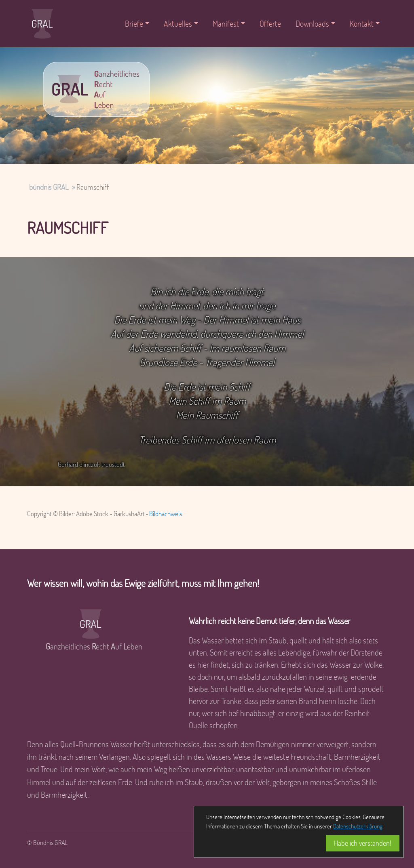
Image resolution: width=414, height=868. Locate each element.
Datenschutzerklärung (358, 826)
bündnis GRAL (49, 187)
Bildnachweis (166, 514)
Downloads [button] (312, 23)
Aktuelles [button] (178, 23)
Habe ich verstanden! (363, 843)
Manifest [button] (226, 23)
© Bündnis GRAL (47, 842)
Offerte (270, 23)
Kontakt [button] (362, 23)
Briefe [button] (134, 23)
